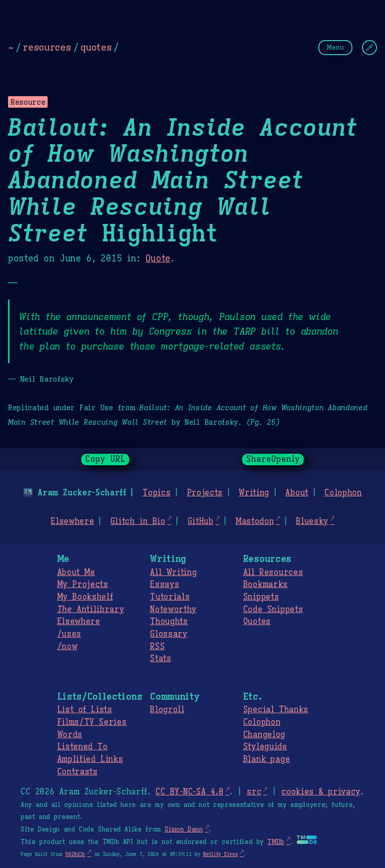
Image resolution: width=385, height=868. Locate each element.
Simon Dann (183, 829)
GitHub (201, 521)
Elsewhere (72, 521)
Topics (156, 493)
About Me (76, 572)
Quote (158, 258)
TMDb (276, 842)
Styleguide (265, 747)
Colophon (343, 493)
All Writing (173, 572)
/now (67, 647)
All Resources (273, 572)
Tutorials (170, 597)
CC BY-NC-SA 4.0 (189, 792)
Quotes (257, 622)
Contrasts (77, 772)
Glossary (168, 634)
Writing (254, 493)
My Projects (83, 585)
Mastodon (255, 521)
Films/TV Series (92, 722)
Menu (335, 47)
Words (70, 735)
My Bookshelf (85, 597)
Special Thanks (276, 710)
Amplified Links (90, 759)
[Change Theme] (369, 48)
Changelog (264, 735)
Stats (160, 659)
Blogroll (167, 710)
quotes (96, 47)
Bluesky (312, 521)
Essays (164, 585)
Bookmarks (265, 585)
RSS (157, 647)
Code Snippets (273, 610)
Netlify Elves (220, 854)
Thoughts (169, 622)
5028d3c (75, 854)
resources (47, 47)
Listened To (82, 747)
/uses (69, 634)
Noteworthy (173, 610)
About (297, 493)
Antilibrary (91, 610)
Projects (205, 493)
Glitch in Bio (138, 521)
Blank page (266, 759)
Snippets (261, 597)
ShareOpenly (273, 459)
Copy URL (105, 459)
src (254, 792)
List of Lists (85, 710)
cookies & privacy (321, 792)
